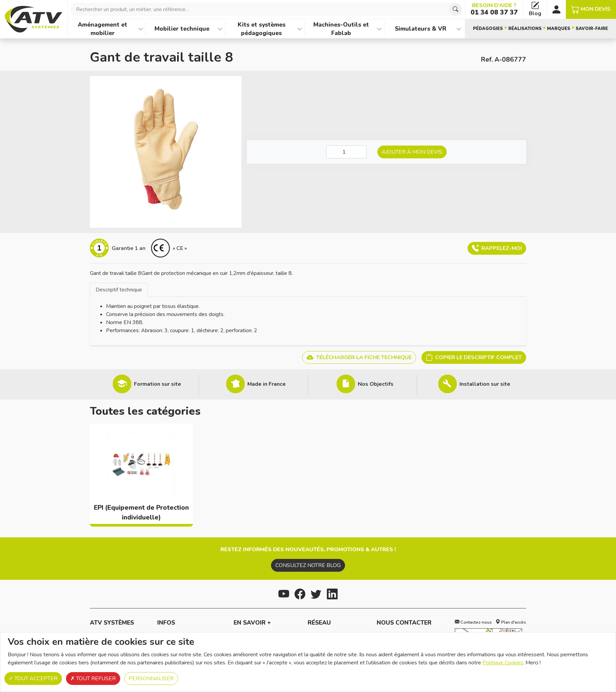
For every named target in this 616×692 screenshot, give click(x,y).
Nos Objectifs (376, 384)
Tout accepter (33, 679)
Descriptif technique (119, 290)
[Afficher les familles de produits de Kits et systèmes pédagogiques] (300, 29)
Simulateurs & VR (421, 29)
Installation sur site (485, 384)
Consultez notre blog (308, 565)
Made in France (267, 384)
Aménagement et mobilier (102, 29)
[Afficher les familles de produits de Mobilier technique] (220, 29)
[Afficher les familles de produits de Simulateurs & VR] (459, 29)
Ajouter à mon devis (412, 152)
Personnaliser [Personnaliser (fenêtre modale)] (151, 679)
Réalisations (525, 29)
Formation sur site (158, 384)
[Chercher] (455, 9)
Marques (559, 29)
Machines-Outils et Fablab (341, 29)
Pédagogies (488, 29)
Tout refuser (93, 679)
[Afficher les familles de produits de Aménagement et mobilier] (141, 29)
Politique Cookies (503, 663)
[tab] (119, 290)
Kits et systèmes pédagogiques (262, 29)
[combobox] (266, 9)
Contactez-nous (473, 622)
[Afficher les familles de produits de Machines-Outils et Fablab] (379, 29)
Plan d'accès (511, 622)
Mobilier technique (182, 29)
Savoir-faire (592, 29)
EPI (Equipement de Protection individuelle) (141, 513)
